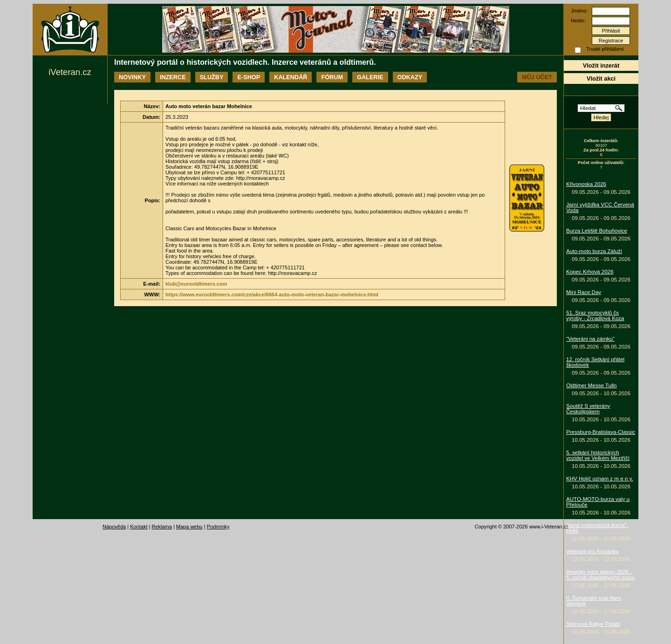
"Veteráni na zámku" (590, 339)
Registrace (611, 41)
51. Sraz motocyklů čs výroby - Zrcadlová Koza (595, 315)
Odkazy (410, 77)
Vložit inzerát (601, 65)
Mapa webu (189, 527)
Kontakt (139, 527)
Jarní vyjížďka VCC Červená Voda (600, 207)
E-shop (249, 77)
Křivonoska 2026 (586, 184)
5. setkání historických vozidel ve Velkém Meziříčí (598, 455)
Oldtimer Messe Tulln (591, 385)
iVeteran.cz (70, 72)
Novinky (132, 77)
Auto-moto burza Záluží (594, 251)
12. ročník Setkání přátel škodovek (595, 362)
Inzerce (173, 77)
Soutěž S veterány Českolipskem (588, 409)
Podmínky (218, 527)
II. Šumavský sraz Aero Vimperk (594, 601)
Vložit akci (601, 79)
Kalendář (291, 77)
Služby (212, 77)
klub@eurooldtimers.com (196, 284)
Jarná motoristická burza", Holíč (597, 528)
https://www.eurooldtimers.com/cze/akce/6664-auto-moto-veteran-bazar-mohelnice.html (272, 295)
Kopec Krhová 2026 (590, 272)
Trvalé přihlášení (605, 49)
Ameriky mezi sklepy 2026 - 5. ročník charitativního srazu (601, 575)
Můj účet (537, 77)
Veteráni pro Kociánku (592, 551)
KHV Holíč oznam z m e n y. (600, 479)
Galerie (370, 77)
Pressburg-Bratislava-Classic (601, 432)
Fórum (332, 77)
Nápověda (114, 527)
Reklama (161, 527)
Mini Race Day (584, 292)
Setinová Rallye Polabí (593, 624)
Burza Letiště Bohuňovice (597, 231)
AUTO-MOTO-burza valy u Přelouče (598, 502)
